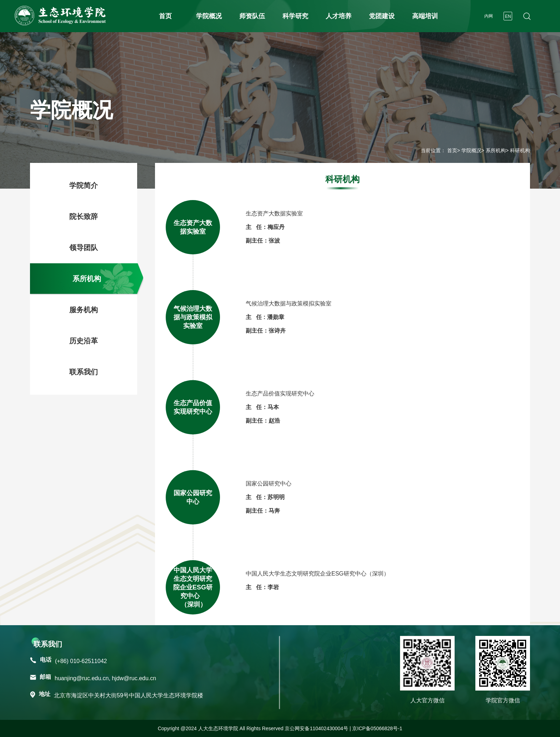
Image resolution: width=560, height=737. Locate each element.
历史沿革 (84, 341)
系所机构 (496, 150)
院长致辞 (84, 216)
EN (508, 16)
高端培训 (425, 16)
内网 (489, 16)
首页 (165, 16)
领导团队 (84, 248)
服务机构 (84, 310)
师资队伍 (252, 16)
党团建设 (382, 16)
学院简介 (84, 185)
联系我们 (84, 372)
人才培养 (339, 16)
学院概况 (209, 16)
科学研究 (295, 16)
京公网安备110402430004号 (316, 728)
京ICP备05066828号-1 (377, 728)
